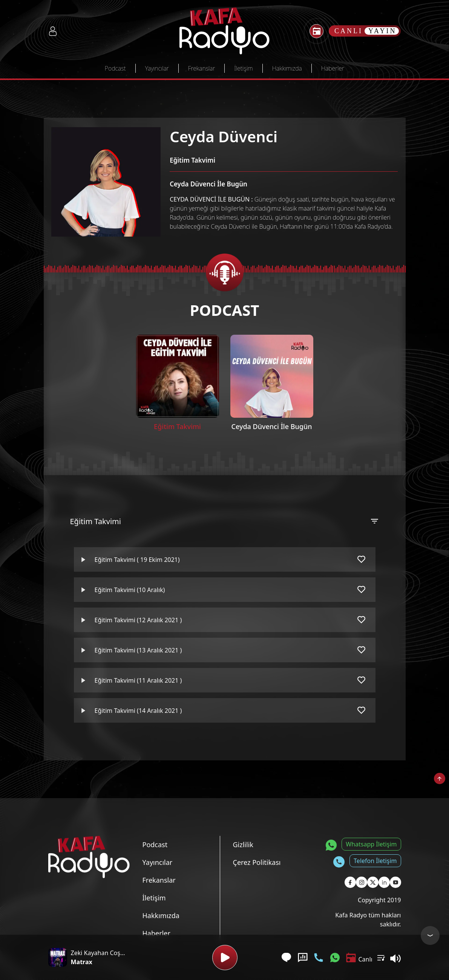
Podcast (115, 68)
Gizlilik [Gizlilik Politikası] (243, 845)
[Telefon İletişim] (319, 958)
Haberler (333, 68)
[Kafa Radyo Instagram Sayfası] (362, 882)
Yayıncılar (157, 68)
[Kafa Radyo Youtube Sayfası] (395, 882)
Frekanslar (202, 68)
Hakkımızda (287, 68)
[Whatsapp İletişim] (335, 958)
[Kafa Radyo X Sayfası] (373, 882)
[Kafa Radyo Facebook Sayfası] (350, 882)
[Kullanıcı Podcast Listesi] (381, 957)
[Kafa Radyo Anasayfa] (224, 31)
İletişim (243, 68)
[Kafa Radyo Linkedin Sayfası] (384, 882)
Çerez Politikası (257, 862)
